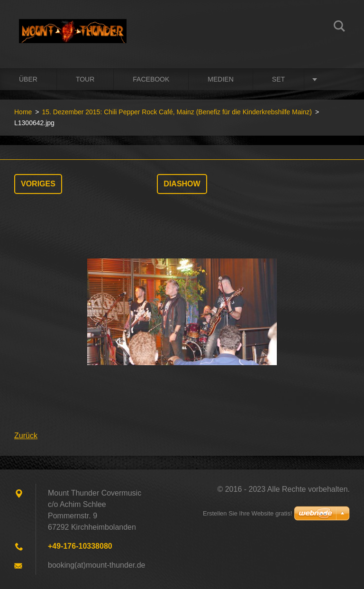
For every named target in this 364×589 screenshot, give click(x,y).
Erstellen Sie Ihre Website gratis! (247, 513)
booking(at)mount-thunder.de (96, 565)
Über (28, 79)
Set (278, 79)
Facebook (151, 79)
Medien (220, 79)
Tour (85, 79)
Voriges (38, 184)
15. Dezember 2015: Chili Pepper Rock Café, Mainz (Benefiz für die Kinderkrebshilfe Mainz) (177, 112)
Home (23, 112)
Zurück (26, 436)
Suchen (339, 28)
